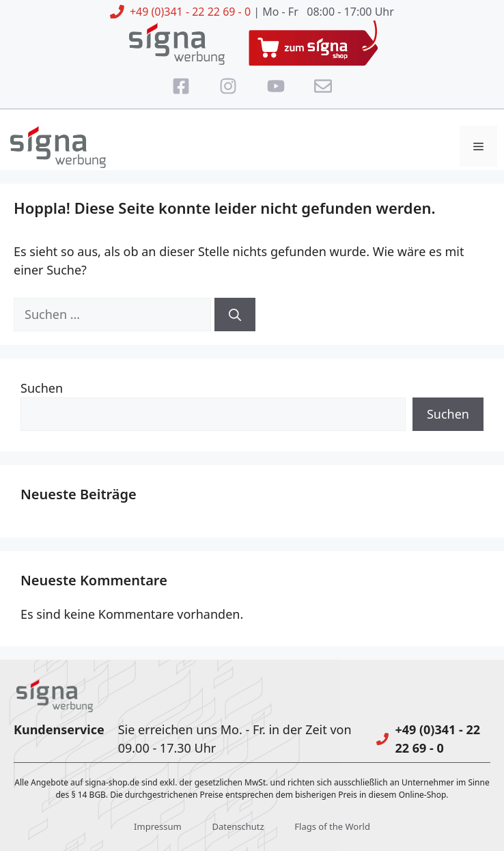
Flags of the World (332, 826)
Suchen (42, 388)
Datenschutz (238, 826)
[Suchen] (235, 315)
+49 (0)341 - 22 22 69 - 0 (190, 12)
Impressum (158, 826)
